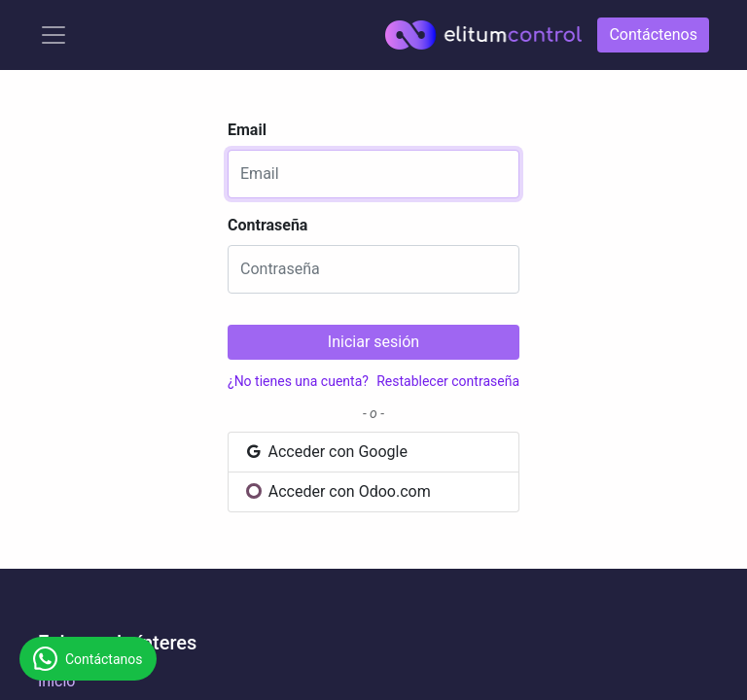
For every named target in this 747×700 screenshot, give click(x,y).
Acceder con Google (326, 452)
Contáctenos (653, 35)
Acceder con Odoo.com (338, 491)
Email (247, 130)
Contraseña (267, 225)
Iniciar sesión (373, 342)
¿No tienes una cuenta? (298, 381)
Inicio (56, 681)
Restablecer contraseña (448, 381)
